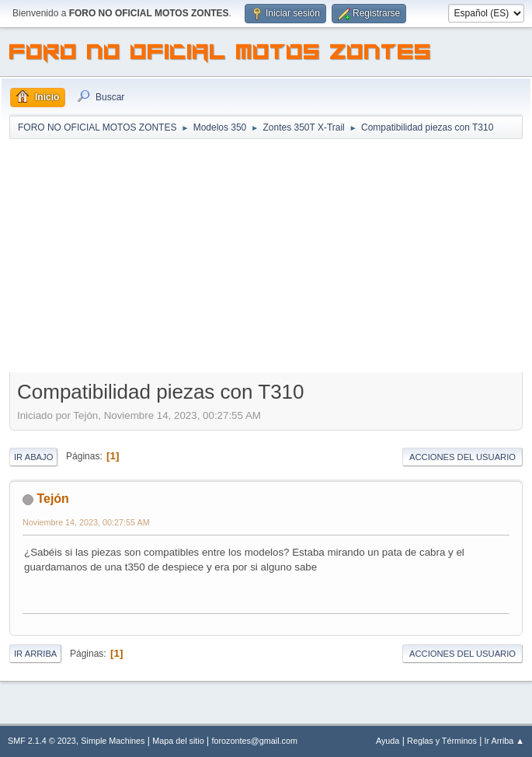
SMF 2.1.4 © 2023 (42, 741)
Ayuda (388, 741)
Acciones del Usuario (462, 457)
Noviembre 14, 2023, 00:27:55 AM (86, 522)
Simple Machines (113, 741)
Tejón (52, 499)
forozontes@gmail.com (255, 741)
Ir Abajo (33, 457)
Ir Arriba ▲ (504, 741)
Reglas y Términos (442, 741)
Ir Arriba (35, 654)
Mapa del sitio (178, 741)
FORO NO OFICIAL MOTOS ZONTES (221, 54)
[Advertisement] (266, 257)
